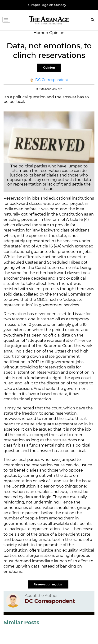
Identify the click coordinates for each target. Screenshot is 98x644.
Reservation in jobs (48, 584)
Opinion (49, 68)
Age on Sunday (54, 5)
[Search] (93, 20)
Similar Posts (21, 622)
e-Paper (34, 5)
